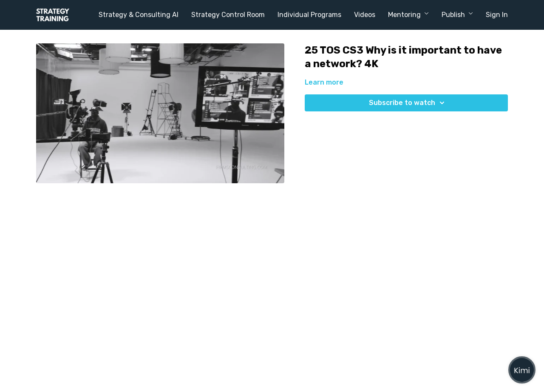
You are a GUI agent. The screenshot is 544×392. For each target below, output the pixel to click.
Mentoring (408, 15)
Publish (457, 15)
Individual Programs (309, 15)
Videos (365, 15)
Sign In (497, 15)
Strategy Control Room (228, 15)
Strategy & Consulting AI (139, 15)
